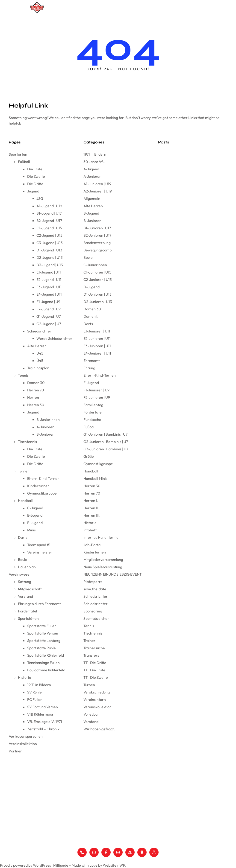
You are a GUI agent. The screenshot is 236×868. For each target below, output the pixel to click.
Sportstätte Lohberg (44, 641)
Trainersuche (94, 648)
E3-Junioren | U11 (97, 346)
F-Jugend (35, 523)
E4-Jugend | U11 (49, 294)
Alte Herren (37, 346)
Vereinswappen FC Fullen (176, 163)
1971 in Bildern (95, 154)
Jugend (33, 191)
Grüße (89, 456)
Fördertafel (28, 611)
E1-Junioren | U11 (97, 331)
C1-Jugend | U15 (49, 228)
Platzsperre (93, 582)
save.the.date (95, 589)
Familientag (93, 405)
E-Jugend (35, 515)
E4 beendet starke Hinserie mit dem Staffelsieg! (191, 334)
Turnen (24, 471)
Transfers (91, 655)
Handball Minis (95, 478)
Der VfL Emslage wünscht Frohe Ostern (186, 174)
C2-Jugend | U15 (49, 235)
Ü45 (40, 361)
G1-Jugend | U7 (49, 316)
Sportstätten (28, 618)
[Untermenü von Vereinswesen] (136, 7)
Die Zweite (36, 176)
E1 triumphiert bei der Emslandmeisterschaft (189, 215)
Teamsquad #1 (39, 545)
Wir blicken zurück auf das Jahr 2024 (184, 272)
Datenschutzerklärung (216, 794)
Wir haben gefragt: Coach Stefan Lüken (187, 360)
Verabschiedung (97, 692)
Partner (215, 7)
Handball (25, 501)
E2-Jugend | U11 (49, 280)
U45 (40, 353)
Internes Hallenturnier (102, 537)
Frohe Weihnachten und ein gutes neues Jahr (190, 282)
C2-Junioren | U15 (98, 280)
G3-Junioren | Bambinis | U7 (106, 449)
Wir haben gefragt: (99, 729)
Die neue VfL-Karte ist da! (176, 205)
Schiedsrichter (39, 331)
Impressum (207, 787)
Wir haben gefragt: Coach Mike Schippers (188, 313)
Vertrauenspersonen (158, 7)
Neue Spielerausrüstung (103, 567)
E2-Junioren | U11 (97, 338)
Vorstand (25, 596)
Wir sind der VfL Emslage (176, 194)
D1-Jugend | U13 (49, 250)
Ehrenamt (92, 361)
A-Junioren (45, 427)
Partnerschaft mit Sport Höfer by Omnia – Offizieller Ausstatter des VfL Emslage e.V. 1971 (190, 238)
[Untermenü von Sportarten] (107, 7)
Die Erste (35, 169)
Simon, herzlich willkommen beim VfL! (185, 324)
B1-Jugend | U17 (49, 213)
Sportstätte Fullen (42, 626)
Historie (25, 677)
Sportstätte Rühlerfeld (46, 655)
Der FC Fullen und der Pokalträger (182, 153)
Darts (23, 537)
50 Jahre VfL (94, 162)
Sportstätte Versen (43, 633)
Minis (31, 530)
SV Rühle (34, 692)
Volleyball (91, 714)
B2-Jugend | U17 (49, 221)
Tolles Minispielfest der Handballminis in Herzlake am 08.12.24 (192, 347)
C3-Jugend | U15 (50, 243)
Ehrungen (159, 816)
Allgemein (92, 198)
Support (205, 802)
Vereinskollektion (191, 7)
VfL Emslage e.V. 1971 (45, 722)
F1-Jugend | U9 (48, 302)
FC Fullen (35, 699)
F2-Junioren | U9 (97, 397)
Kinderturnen (38, 486)
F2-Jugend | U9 (49, 309)
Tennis (23, 375)
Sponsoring (93, 611)
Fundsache (92, 419)
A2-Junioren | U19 (98, 191)
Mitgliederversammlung (103, 559)
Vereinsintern (95, 699)
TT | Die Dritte (95, 663)
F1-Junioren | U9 (96, 390)
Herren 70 (36, 390)
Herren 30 (36, 405)
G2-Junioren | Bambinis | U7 (106, 442)
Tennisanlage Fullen (43, 663)
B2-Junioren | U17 (97, 235)
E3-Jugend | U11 (49, 287)
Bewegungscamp (97, 250)
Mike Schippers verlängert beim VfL (183, 303)
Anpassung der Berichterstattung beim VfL (188, 251)
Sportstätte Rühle (41, 648)
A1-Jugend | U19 (49, 206)
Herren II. (91, 508)
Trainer (89, 641)
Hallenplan (27, 567)
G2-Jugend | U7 (49, 324)
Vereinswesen (124, 7)
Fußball (24, 162)
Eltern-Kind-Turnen (43, 478)
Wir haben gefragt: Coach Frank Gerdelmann (190, 261)
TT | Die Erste (94, 670)
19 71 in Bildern (39, 685)
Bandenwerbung (97, 243)
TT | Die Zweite (96, 677)
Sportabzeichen (96, 618)
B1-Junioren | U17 (97, 228)
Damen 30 (36, 383)
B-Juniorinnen (48, 419)
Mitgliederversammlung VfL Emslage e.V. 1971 (190, 184)
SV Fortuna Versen (43, 707)
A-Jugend (91, 169)
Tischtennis (27, 442)
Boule (23, 559)
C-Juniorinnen (95, 265)
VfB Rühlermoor (40, 714)
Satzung (25, 582)
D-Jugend (91, 287)
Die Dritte (35, 184)
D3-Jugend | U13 (50, 265)
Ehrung (89, 368)
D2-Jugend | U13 (50, 257)
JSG (40, 198)
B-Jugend (91, 213)
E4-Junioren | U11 (97, 353)
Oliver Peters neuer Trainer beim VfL (183, 293)
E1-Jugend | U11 (49, 272)
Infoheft (90, 530)
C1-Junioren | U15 (97, 272)
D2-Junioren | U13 (98, 302)
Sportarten (97, 7)
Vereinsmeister (40, 552)
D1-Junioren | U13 (97, 294)
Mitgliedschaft (30, 589)
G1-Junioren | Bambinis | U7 (105, 434)
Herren (33, 397)
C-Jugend (35, 508)
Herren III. (92, 515)
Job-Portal (92, 545)
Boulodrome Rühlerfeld (46, 670)
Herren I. (91, 501)
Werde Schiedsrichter (54, 338)
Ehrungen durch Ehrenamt (39, 604)
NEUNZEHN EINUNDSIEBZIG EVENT (113, 574)
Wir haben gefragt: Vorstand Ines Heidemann (190, 226)
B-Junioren (45, 434)
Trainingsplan (38, 368)
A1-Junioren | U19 (97, 184)
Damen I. (91, 316)
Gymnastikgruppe (42, 493)
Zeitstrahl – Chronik (43, 729)
